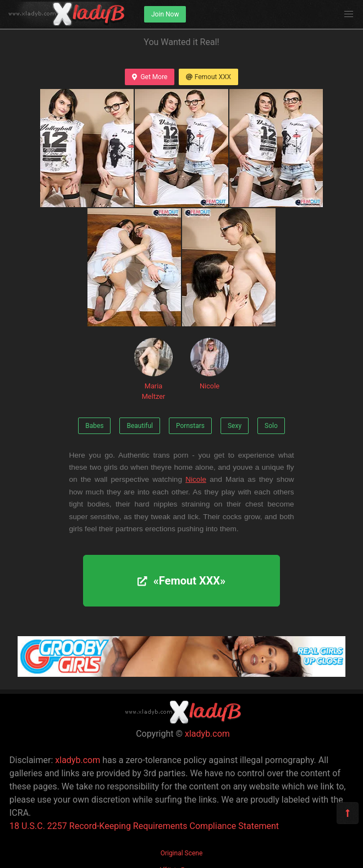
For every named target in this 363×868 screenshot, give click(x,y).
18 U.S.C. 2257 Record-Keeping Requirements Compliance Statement (144, 826)
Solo (271, 426)
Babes (94, 426)
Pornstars (190, 426)
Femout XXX (208, 77)
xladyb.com (207, 734)
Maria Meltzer (153, 369)
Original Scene (182, 853)
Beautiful (140, 426)
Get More (150, 77)
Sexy (235, 426)
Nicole (210, 364)
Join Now (165, 14)
